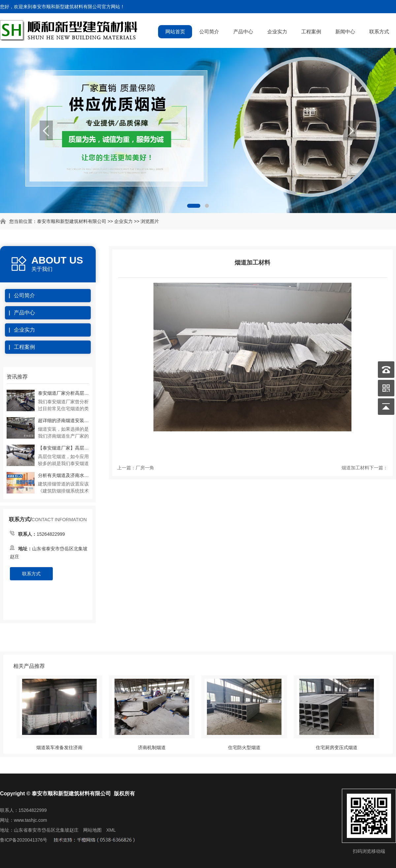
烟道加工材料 (355, 468)
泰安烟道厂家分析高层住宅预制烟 (64, 393)
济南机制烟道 (152, 747)
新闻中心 (345, 32)
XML (111, 830)
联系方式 (379, 32)
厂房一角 (145, 468)
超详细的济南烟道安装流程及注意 (64, 420)
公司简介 (209, 32)
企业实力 (277, 32)
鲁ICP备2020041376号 (24, 840)
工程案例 (311, 32)
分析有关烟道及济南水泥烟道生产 (64, 475)
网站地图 (92, 830)
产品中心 (243, 32)
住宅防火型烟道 (244, 747)
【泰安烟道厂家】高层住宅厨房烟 (64, 448)
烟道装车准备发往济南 (59, 747)
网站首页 (175, 32)
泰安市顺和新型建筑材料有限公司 (72, 221)
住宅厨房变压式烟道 (337, 747)
